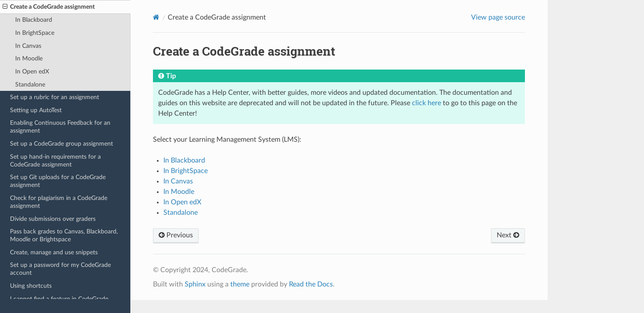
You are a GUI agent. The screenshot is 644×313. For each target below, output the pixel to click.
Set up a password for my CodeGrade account (60, 269)
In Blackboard (34, 20)
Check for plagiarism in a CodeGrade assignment (59, 202)
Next (508, 235)
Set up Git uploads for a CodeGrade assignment (58, 181)
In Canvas (28, 46)
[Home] (156, 17)
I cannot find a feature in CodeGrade (59, 299)
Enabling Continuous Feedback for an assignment (60, 127)
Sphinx (195, 284)
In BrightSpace (35, 33)
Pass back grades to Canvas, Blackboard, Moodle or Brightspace (64, 235)
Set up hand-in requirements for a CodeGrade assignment (55, 161)
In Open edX (32, 72)
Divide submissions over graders (53, 219)
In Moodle (29, 58)
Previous (176, 235)
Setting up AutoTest (36, 110)
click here (427, 103)
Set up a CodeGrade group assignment (61, 144)
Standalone (30, 85)
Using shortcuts (31, 286)
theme (240, 284)
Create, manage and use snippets (54, 252)
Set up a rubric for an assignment (55, 97)
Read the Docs (311, 284)
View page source (498, 17)
